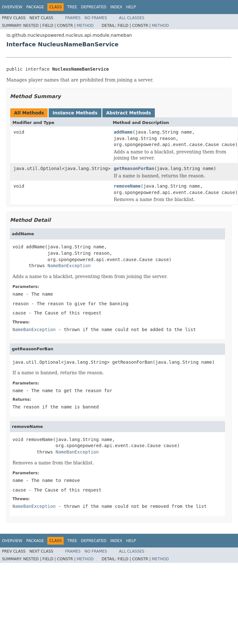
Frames (73, 18)
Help (131, 7)
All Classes (132, 18)
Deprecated (94, 7)
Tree (72, 7)
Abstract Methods (129, 113)
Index (116, 7)
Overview (12, 7)
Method (85, 26)
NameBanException (69, 266)
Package (35, 7)
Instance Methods (75, 113)
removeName (127, 186)
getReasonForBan (134, 168)
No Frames (96, 18)
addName (123, 132)
